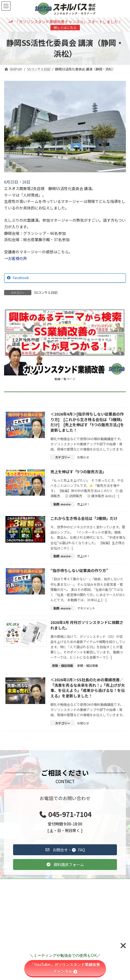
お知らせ (83, 457)
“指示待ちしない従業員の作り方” (79, 570)
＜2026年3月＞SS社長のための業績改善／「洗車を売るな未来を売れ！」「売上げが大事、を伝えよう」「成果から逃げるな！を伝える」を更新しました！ (88, 688)
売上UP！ (84, 504)
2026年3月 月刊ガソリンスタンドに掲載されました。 (87, 625)
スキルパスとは (18, 915)
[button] (65, 850)
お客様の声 (17, 258)
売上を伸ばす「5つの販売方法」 (78, 472)
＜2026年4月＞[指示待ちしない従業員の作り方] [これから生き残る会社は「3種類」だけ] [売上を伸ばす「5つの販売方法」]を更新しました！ (87, 422)
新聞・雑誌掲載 (88, 665)
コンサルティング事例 (23, 894)
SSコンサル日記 (46, 292)
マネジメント (86, 608)
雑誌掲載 (13, 904)
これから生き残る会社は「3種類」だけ (84, 518)
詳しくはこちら (65, 27)
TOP (10, 884)
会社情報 (13, 925)
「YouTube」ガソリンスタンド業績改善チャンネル (65, 968)
